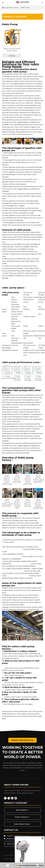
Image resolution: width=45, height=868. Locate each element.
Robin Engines (22, 810)
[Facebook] (5, 798)
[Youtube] (12, 798)
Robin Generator (23, 817)
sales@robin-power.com (21, 836)
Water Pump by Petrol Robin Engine (12, 50)
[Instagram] (16, 798)
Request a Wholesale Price (22, 740)
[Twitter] (9, 798)
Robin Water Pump (22, 824)
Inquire (12, 56)
